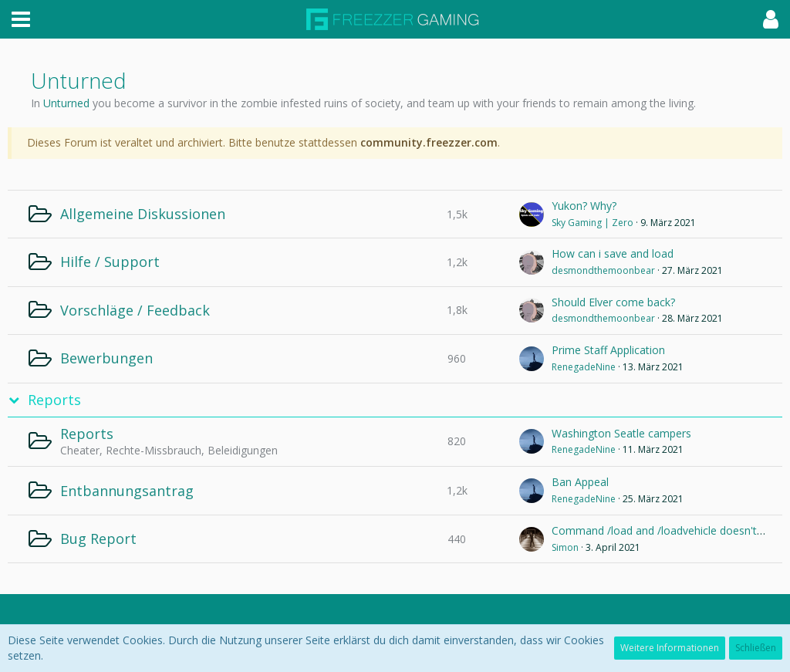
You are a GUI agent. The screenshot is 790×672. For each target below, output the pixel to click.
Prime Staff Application (608, 350)
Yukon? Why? (584, 206)
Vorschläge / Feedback (135, 310)
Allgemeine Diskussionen (143, 214)
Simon (565, 547)
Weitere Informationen (670, 648)
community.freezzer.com (429, 142)
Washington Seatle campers (621, 433)
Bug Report (98, 539)
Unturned (66, 103)
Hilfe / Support (110, 262)
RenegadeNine (584, 367)
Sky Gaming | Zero (592, 223)
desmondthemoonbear (603, 270)
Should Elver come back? (613, 302)
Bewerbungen (106, 358)
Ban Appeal (580, 482)
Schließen (756, 648)
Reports (54, 400)
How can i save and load (613, 253)
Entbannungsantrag (127, 491)
